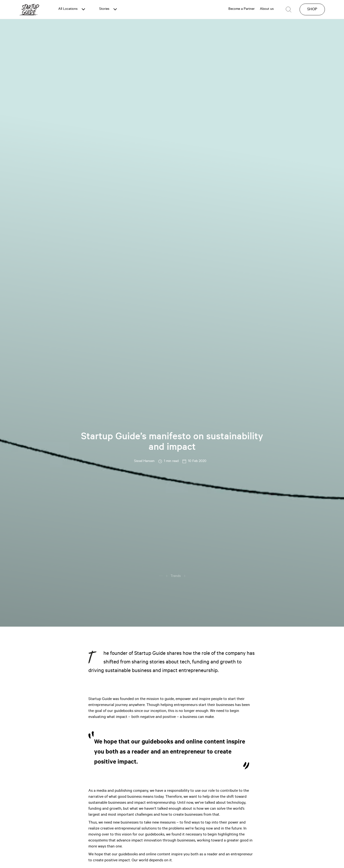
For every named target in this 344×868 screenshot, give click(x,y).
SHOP (312, 10)
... (161, 575)
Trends (176, 576)
